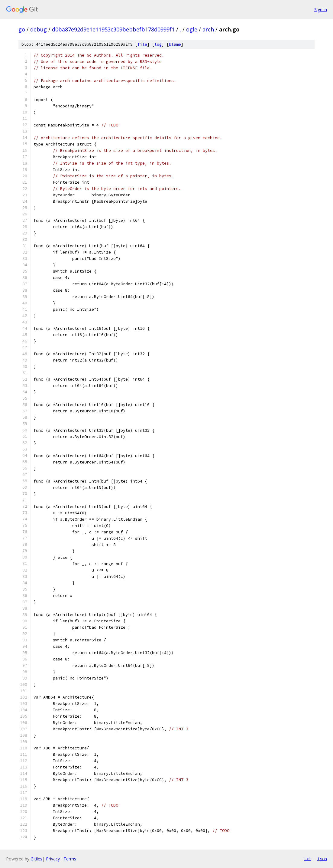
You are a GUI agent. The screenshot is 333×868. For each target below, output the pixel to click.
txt (308, 859)
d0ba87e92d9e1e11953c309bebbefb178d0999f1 (113, 29)
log (158, 44)
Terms (70, 859)
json (322, 859)
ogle (192, 29)
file (142, 44)
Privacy (53, 859)
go (22, 29)
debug (39, 29)
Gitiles (36, 859)
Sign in (321, 10)
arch (208, 29)
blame (175, 44)
